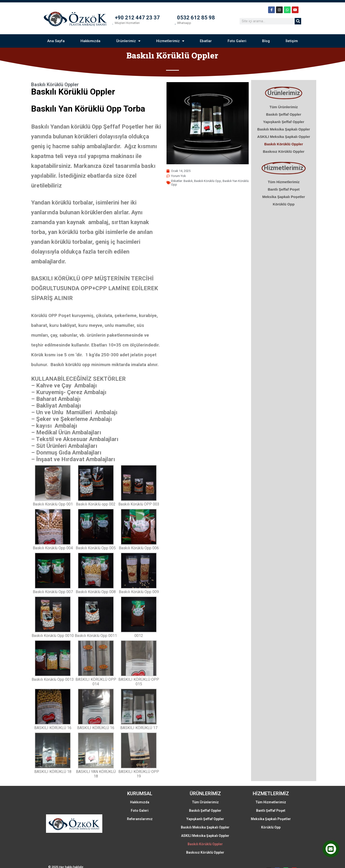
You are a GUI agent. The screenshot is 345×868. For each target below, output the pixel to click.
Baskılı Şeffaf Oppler (286, 116)
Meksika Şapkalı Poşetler (286, 199)
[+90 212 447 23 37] (110, 22)
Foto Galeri (238, 43)
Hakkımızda (88, 43)
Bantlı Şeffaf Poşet (286, 191)
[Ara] (301, 22)
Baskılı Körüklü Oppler (286, 146)
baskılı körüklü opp (216, 180)
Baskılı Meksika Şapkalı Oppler (286, 131)
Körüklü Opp (286, 206)
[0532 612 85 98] (178, 22)
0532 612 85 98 (203, 18)
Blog (268, 43)
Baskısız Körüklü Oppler (285, 154)
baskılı (196, 180)
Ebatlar (206, 43)
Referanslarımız (139, 801)
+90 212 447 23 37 (138, 18)
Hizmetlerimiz (170, 43)
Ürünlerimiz (127, 43)
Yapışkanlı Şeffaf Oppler (286, 124)
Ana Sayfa (53, 43)
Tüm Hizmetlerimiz (286, 184)
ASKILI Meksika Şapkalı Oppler (286, 139)
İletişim (295, 43)
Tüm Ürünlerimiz (286, 109)
